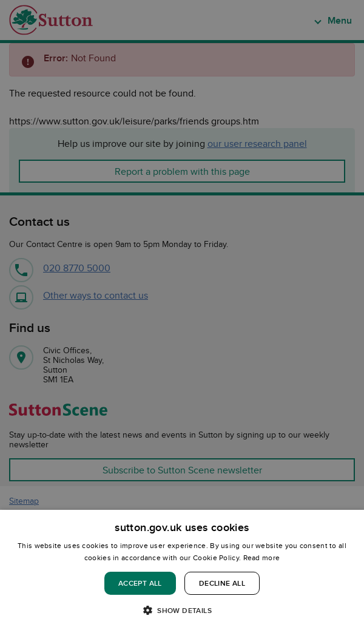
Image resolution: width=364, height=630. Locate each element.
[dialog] (182, 570)
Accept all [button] (140, 583)
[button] (182, 610)
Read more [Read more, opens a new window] (262, 557)
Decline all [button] (222, 583)
